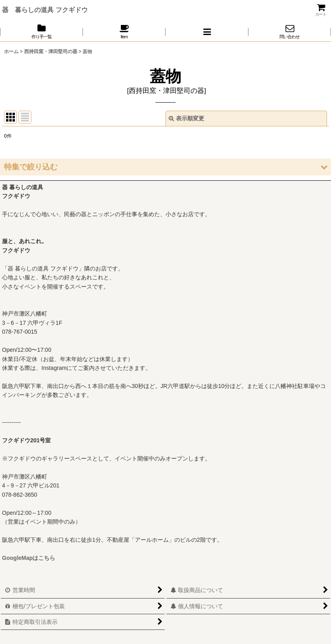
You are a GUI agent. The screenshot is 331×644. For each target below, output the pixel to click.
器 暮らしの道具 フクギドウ (45, 10)
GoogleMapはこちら (29, 558)
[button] (207, 32)
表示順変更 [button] (186, 118)
